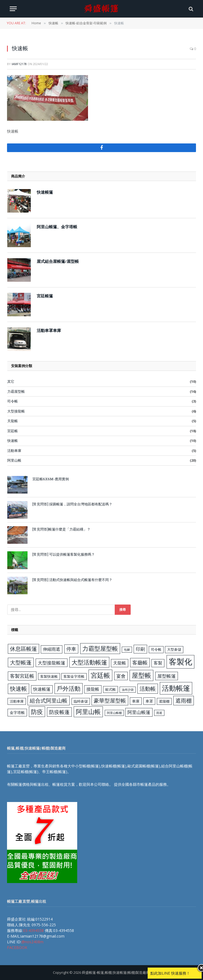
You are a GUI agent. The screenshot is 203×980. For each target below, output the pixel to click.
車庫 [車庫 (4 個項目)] (136, 701)
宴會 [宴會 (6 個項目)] (121, 676)
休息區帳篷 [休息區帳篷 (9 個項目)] (23, 649)
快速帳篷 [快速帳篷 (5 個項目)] (42, 689)
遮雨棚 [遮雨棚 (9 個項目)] (184, 701)
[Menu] (13, 9)
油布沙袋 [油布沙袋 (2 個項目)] (128, 690)
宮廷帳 (13, 431)
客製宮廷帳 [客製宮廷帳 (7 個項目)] (22, 676)
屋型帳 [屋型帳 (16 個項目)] (141, 675)
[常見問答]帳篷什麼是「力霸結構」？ (61, 529)
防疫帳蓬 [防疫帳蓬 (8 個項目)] (59, 712)
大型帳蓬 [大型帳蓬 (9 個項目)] (21, 662)
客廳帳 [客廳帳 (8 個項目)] (140, 663)
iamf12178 (19, 64)
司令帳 (13, 401)
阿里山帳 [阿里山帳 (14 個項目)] (88, 712)
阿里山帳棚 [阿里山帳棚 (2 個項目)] (114, 713)
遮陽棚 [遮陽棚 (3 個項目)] (164, 701)
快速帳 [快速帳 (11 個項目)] (18, 689)
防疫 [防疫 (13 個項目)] (37, 712)
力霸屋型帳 (16, 391)
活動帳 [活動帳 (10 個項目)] (148, 689)
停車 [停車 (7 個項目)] (71, 649)
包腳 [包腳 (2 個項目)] (127, 650)
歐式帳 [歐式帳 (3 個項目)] (111, 689)
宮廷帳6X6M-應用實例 (51, 479)
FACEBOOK (17, 947)
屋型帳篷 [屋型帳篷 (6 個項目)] (167, 676)
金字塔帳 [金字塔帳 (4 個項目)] (17, 712)
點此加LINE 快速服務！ (170, 973)
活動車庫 (14, 451)
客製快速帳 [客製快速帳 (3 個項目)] (49, 676)
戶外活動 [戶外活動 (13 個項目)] (69, 688)
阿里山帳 (14, 460)
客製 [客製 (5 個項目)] (158, 663)
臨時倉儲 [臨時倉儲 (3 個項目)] (81, 701)
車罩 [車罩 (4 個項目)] (149, 701)
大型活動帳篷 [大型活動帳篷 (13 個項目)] (89, 662)
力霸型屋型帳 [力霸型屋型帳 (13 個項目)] (100, 648)
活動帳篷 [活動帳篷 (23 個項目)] (176, 688)
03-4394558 (33, 930)
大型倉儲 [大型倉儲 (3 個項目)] (174, 649)
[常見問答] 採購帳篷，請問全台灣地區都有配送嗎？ (72, 504)
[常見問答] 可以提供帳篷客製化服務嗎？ (64, 554)
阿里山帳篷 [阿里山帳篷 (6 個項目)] (139, 712)
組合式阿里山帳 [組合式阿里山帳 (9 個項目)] (49, 701)
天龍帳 (13, 421)
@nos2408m (32, 942)
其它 (11, 381)
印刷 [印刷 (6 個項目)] (140, 649)
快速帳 (13, 441)
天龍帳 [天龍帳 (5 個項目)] (120, 663)
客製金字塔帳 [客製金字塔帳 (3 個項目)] (74, 676)
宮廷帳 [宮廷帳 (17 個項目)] (100, 675)
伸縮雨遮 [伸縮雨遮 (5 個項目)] (52, 649)
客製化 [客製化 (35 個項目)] (180, 662)
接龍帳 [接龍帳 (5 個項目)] (93, 689)
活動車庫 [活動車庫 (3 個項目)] (17, 701)
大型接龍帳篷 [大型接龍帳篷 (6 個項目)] (52, 663)
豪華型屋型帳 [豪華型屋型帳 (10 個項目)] (110, 700)
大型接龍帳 (16, 411)
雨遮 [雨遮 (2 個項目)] (159, 713)
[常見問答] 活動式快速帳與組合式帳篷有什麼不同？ (72, 580)
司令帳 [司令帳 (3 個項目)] (156, 649)
